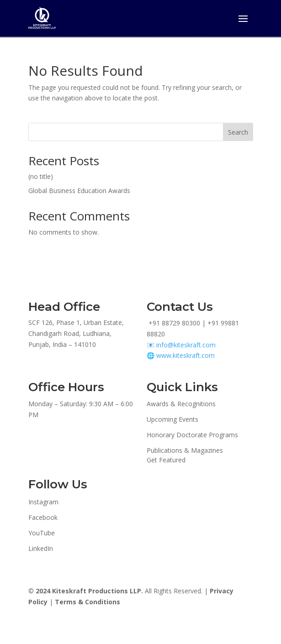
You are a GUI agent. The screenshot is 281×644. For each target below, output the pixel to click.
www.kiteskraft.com (186, 355)
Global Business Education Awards (79, 191)
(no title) (41, 176)
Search (238, 132)
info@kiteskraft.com (186, 345)
